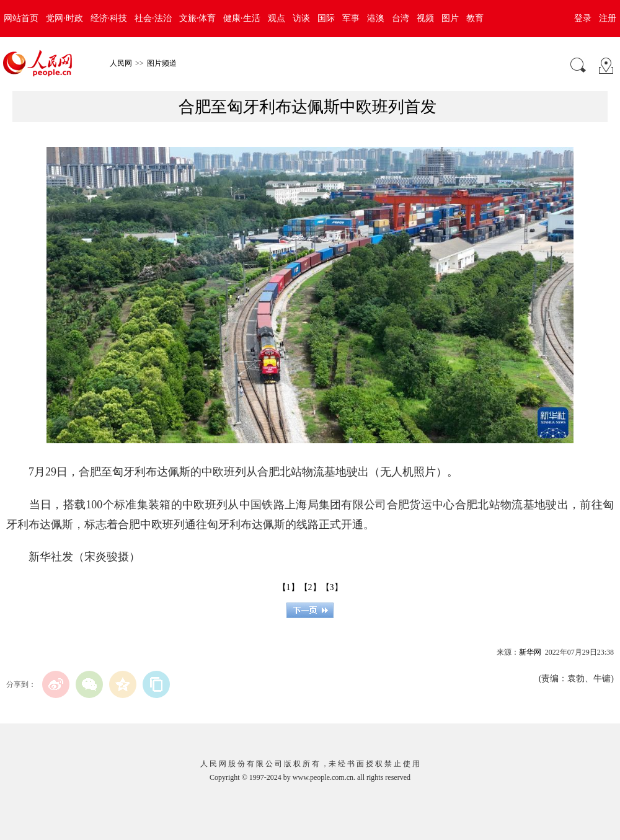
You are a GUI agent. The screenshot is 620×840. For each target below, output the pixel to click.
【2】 (310, 587)
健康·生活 (242, 18)
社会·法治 (153, 18)
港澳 (376, 18)
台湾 (401, 18)
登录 (583, 18)
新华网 (530, 652)
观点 (277, 18)
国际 (326, 18)
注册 (608, 18)
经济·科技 (109, 18)
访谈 (301, 18)
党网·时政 (64, 18)
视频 (425, 18)
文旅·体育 (198, 18)
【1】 (289, 587)
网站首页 (21, 18)
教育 (475, 18)
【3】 (332, 587)
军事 (351, 18)
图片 (450, 18)
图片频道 (162, 63)
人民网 (121, 63)
